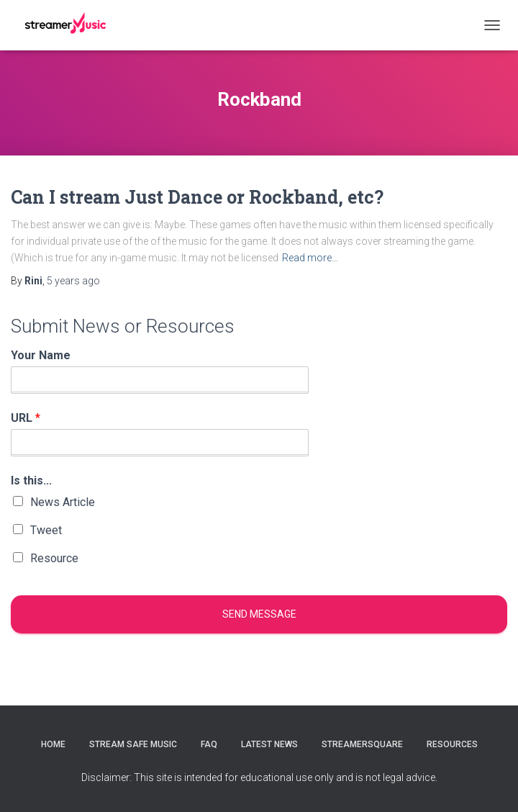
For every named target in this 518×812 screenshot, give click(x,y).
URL (26, 418)
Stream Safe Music (133, 744)
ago (73, 281)
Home (53, 744)
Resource (54, 558)
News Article (63, 502)
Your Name (41, 355)
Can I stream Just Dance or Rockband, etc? (197, 197)
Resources (452, 744)
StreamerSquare (362, 744)
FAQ (209, 744)
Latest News (269, 744)
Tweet (46, 530)
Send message (259, 614)
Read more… (310, 258)
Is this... (31, 481)
